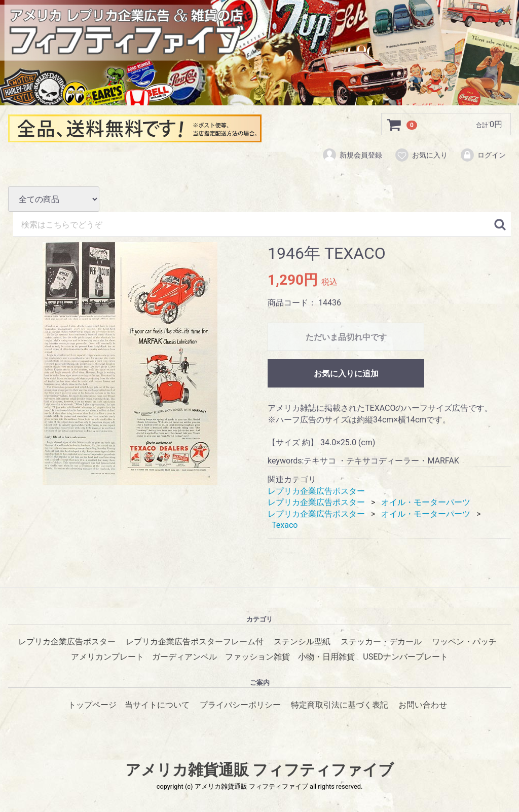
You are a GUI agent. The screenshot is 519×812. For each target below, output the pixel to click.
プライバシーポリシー (240, 705)
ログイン (483, 156)
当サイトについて (157, 705)
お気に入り (421, 156)
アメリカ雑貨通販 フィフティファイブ (259, 770)
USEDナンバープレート (405, 657)
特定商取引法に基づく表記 (340, 705)
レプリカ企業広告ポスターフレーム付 (195, 642)
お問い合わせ (423, 705)
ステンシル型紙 (302, 642)
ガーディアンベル (184, 657)
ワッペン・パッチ (464, 642)
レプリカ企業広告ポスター (316, 491)
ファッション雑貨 (257, 657)
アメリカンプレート (107, 657)
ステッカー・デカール (381, 642)
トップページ (92, 705)
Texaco (285, 525)
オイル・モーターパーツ (426, 502)
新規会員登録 (352, 156)
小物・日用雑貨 (326, 657)
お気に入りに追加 (346, 374)
